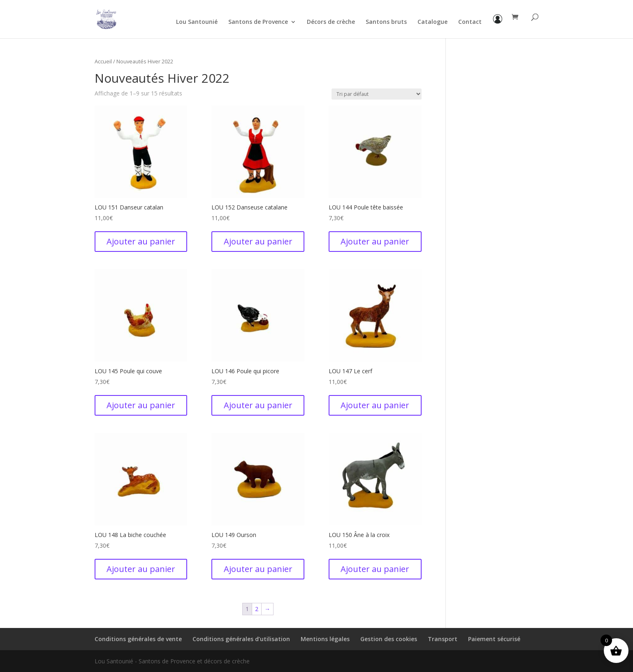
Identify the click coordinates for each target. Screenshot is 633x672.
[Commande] (377, 94)
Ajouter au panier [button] (141, 241)
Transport (443, 639)
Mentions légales (325, 639)
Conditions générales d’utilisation (241, 639)
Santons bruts (386, 22)
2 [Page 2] (257, 609)
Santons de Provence (258, 22)
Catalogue (432, 22)
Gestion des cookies (389, 639)
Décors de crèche (331, 22)
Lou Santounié (197, 22)
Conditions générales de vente (138, 639)
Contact (470, 22)
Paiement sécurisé (494, 639)
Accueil (103, 61)
